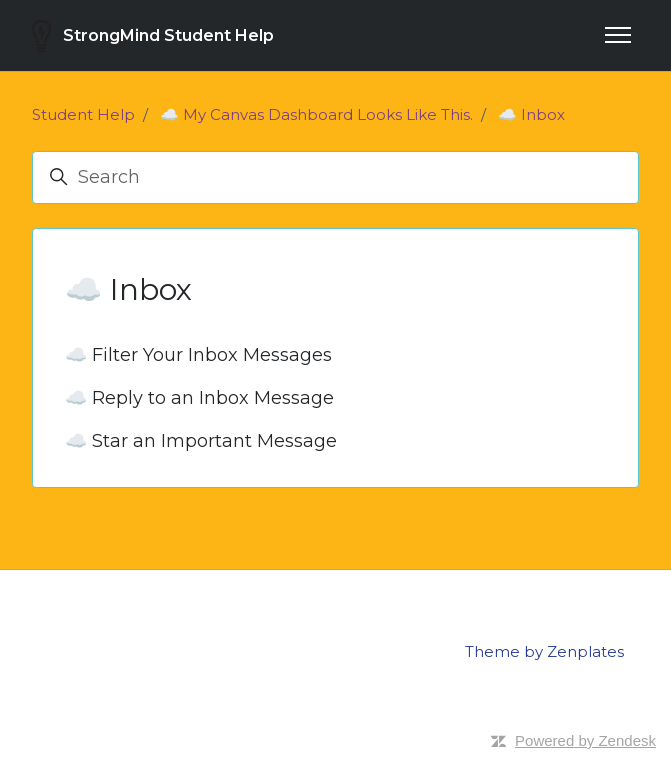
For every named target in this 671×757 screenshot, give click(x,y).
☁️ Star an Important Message (201, 441)
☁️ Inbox (531, 114)
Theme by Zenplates (544, 651)
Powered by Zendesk (585, 740)
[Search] (335, 177)
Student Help (83, 114)
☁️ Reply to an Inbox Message (199, 398)
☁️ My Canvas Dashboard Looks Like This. (316, 114)
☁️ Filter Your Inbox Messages (198, 355)
